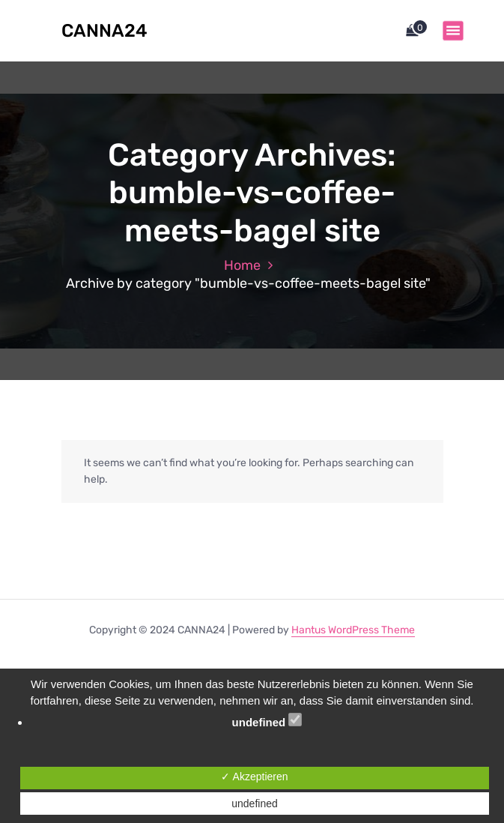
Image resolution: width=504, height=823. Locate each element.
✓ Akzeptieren (254, 777)
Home (242, 265)
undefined (267, 721)
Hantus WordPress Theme (353, 630)
